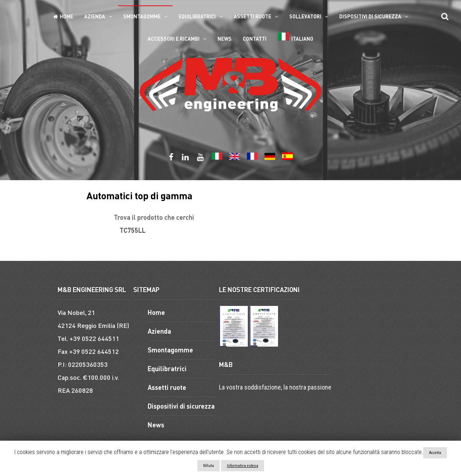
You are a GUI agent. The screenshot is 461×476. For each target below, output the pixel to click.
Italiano (296, 37)
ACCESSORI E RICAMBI (174, 39)
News (225, 39)
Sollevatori (305, 16)
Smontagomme (142, 16)
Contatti (255, 39)
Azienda (95, 16)
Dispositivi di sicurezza (370, 16)
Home (63, 16)
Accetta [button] (435, 453)
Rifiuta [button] (209, 466)
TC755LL (133, 230)
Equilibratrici (197, 16)
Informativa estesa (243, 466)
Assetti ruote (252, 16)
